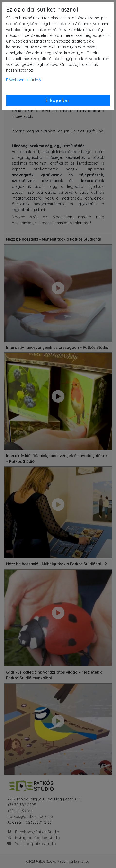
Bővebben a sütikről (24, 80)
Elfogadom (58, 100)
